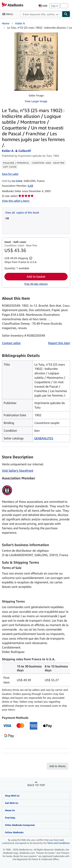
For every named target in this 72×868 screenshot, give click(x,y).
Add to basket (36, 277)
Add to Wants (58, 766)
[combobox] (41, 14)
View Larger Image (36, 101)
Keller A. (20, 23)
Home (6, 23)
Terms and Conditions (58, 843)
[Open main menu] (8, 14)
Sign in (55, 6)
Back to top (36, 785)
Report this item (59, 343)
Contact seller (11, 343)
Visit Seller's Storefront (18, 471)
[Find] (66, 14)
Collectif (25, 151)
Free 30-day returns (36, 284)
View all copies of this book (22, 212)
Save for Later (10, 174)
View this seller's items (16, 201)
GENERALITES (44, 438)
